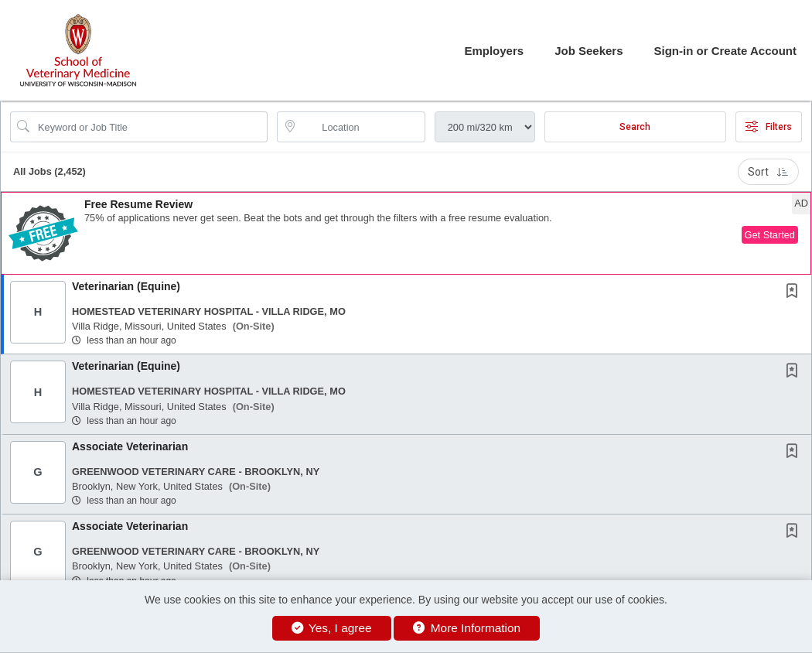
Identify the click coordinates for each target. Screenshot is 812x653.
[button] (406, 233)
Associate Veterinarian (130, 446)
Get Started (770, 235)
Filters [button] (769, 127)
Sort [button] (768, 172)
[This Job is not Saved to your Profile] (795, 292)
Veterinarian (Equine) (126, 286)
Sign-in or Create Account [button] (725, 51)
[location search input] (362, 127)
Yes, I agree (332, 628)
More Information (467, 628)
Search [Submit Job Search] (635, 127)
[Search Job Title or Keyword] (150, 127)
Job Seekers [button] (589, 51)
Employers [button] (494, 51)
